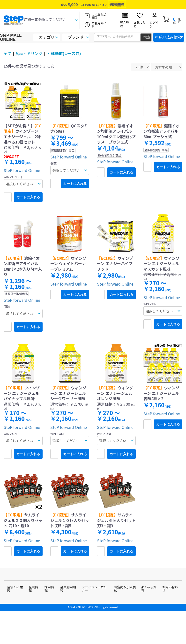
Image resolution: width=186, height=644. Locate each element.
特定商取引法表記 (125, 589)
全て (7, 53)
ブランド (76, 37)
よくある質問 (149, 589)
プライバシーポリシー (94, 589)
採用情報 (49, 589)
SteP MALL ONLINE (11, 37)
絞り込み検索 (170, 37)
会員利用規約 (68, 589)
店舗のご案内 (15, 589)
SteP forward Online (22, 170)
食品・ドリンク (29, 53)
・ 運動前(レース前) (64, 53)
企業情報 (33, 589)
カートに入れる (28, 197)
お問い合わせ (170, 589)
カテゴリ (47, 37)
